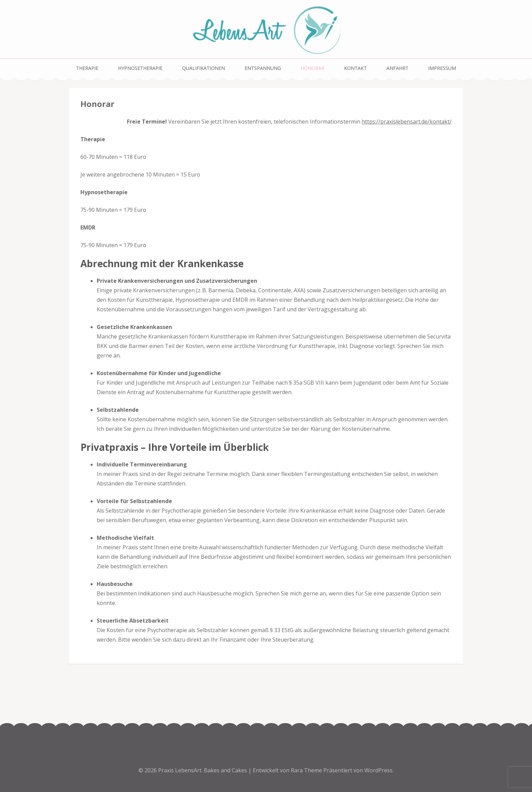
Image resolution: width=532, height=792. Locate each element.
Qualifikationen (204, 68)
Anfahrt (397, 68)
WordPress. (379, 770)
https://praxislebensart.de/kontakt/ (407, 122)
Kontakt (355, 68)
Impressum (442, 68)
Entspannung (263, 68)
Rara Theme (307, 770)
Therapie (87, 68)
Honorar (312, 68)
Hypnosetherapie (140, 68)
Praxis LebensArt (180, 770)
